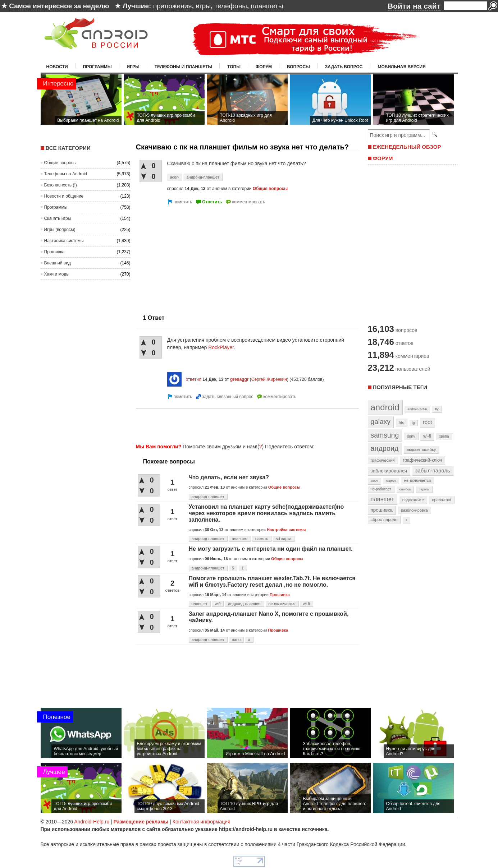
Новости (57, 67)
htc (401, 422)
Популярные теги (400, 387)
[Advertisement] (196, 257)
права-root (442, 500)
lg (414, 423)
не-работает (381, 489)
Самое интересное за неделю (59, 6)
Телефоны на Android (66, 174)
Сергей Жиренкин (269, 379)
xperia (444, 436)
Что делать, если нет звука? (229, 477)
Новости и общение (64, 196)
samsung (385, 435)
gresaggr (239, 379)
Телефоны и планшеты (184, 67)
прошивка (382, 510)
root (427, 422)
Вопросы (298, 67)
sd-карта (284, 539)
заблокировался (389, 471)
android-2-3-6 (417, 409)
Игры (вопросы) (60, 230)
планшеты (267, 6)
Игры (133, 67)
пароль (424, 489)
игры (203, 6)
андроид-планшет (203, 177)
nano (236, 640)
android (385, 407)
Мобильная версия (402, 67)
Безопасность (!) (61, 185)
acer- (175, 177)
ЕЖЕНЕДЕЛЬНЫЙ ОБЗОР (407, 147)
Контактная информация (202, 822)
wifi (218, 604)
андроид (385, 448)
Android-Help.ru (92, 822)
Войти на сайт (414, 6)
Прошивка (54, 252)
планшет (240, 539)
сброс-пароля (384, 520)
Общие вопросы (60, 163)
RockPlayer (221, 347)
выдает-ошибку (421, 449)
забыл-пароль (433, 471)
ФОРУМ (383, 158)
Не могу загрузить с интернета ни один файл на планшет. (271, 549)
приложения (173, 6)
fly (437, 409)
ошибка (405, 489)
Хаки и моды (57, 274)
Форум (264, 67)
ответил (193, 379)
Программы (97, 67)
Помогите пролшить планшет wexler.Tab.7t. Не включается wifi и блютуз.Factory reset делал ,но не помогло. (272, 581)
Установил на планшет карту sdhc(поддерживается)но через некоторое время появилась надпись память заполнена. (266, 513)
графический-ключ (422, 460)
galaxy (381, 422)
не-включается (282, 604)
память (262, 539)
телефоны (230, 6)
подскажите (413, 500)
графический (383, 460)
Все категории (68, 148)
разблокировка (414, 510)
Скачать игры (58, 218)
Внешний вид (58, 263)
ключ (374, 481)
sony (411, 436)
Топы (234, 67)
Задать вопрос (344, 67)
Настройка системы (64, 241)
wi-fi (306, 604)
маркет (391, 481)
